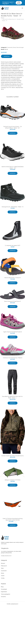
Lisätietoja (7, 56)
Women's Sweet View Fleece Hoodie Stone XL (13, 456)
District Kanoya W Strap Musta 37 (12, 301)
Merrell (18, 47)
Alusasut (3, 563)
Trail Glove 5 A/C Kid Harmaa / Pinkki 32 (13, 358)
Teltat (2, 568)
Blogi (2, 587)
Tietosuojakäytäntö (6, 594)
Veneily (3, 578)
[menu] (22, 8)
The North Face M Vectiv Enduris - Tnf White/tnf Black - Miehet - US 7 (12, 127)
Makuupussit (4, 566)
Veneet (3, 576)
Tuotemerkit (10, 47)
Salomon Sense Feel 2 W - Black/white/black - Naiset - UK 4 (13, 167)
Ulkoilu (14, 47)
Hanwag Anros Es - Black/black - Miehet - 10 (13, 207)
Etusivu (3, 18)
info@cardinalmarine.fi (6, 556)
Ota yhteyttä (4, 589)
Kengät (22, 47)
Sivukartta (3, 597)
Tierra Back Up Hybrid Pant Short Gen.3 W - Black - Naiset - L (13, 397)
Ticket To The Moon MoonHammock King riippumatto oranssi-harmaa (13, 519)
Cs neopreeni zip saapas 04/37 (13, 245)
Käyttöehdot (4, 592)
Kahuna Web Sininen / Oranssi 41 (12, 278)
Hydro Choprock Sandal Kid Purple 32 (13, 332)
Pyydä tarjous (19, 3)
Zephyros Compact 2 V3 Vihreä (12, 480)
